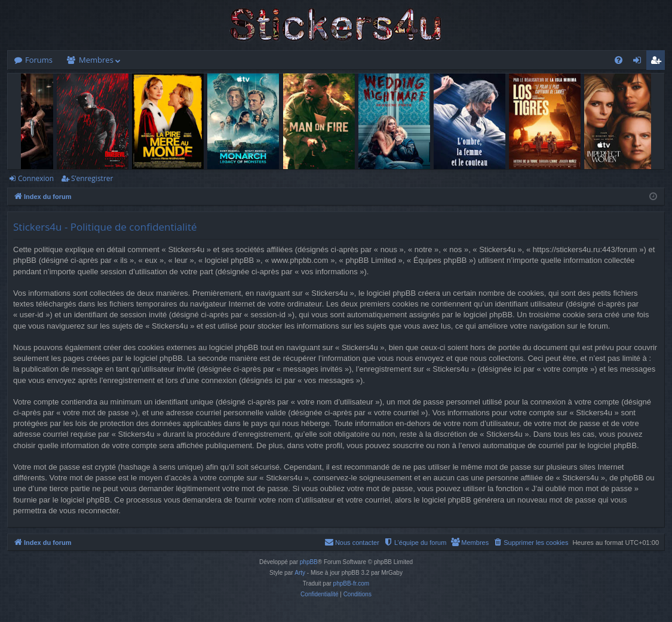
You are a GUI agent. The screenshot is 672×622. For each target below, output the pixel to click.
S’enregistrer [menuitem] (658, 62)
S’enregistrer (92, 178)
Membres (96, 60)
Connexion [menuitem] (640, 62)
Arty (300, 573)
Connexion (36, 178)
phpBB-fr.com (352, 583)
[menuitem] (619, 60)
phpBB (309, 562)
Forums (39, 60)
